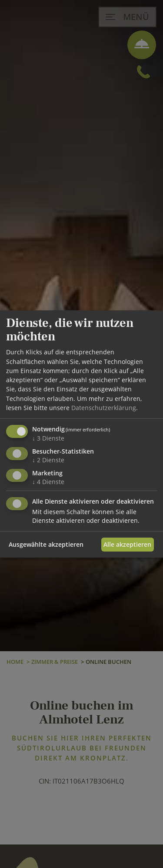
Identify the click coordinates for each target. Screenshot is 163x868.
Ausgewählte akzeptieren (46, 544)
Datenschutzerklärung (104, 408)
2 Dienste (48, 460)
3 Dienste (48, 438)
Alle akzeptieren (127, 544)
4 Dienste (48, 482)
